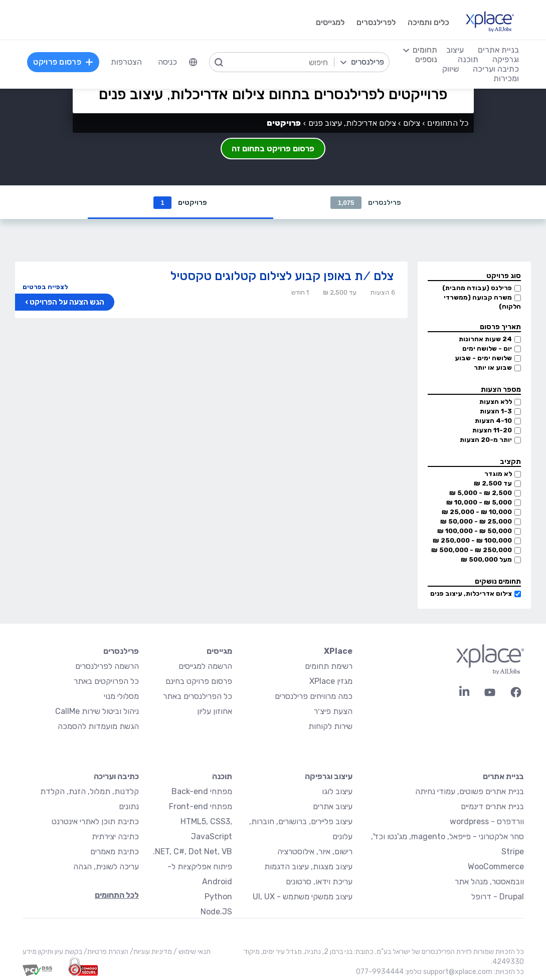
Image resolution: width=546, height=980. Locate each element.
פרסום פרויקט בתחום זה (273, 149)
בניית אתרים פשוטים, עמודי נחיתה (470, 792)
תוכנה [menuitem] (468, 59)
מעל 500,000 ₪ (486, 560)
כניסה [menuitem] (167, 62)
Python (218, 897)
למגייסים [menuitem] (330, 22)
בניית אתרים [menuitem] (498, 50)
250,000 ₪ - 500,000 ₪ (472, 550)
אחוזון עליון (215, 712)
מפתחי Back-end (202, 792)
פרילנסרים (366, 203)
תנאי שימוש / (191, 952)
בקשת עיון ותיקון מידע (52, 952)
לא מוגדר (498, 474)
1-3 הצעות (496, 412)
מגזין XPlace (331, 682)
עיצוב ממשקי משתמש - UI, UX (303, 897)
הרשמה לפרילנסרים (107, 667)
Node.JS (216, 912)
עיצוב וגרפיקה (329, 777)
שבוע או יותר (493, 368)
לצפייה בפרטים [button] (45, 287)
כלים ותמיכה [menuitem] (428, 22)
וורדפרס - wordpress (487, 822)
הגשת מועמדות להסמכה (98, 727)
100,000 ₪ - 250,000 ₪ (472, 541)
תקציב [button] (510, 462)
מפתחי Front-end (201, 807)
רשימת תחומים (329, 667)
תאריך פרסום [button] (500, 327)
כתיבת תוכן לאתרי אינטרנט (95, 822)
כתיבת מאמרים (115, 852)
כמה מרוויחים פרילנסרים (314, 697)
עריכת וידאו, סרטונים (319, 882)
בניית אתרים (503, 777)
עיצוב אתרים (333, 807)
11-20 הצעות (492, 431)
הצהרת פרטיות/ (105, 952)
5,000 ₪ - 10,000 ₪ (479, 503)
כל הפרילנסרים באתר (198, 697)
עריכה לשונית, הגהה (106, 867)
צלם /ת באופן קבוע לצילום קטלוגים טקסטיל (282, 276)
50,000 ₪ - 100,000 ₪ (475, 531)
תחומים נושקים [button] (498, 582)
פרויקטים (180, 203)
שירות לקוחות (330, 727)
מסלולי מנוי (121, 697)
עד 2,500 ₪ (493, 484)
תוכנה (222, 777)
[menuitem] (193, 62)
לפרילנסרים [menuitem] (376, 22)
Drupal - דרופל (498, 897)
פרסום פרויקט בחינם (199, 682)
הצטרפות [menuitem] (126, 62)
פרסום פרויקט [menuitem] (63, 62)
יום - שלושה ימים (487, 349)
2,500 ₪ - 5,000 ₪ (481, 493)
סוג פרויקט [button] (504, 276)
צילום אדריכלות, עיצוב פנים (471, 594)
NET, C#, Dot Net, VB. (193, 852)
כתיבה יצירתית (115, 837)
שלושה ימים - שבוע (483, 358)
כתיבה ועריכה (116, 777)
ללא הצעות (496, 402)
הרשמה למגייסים (205, 667)
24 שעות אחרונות (485, 339)
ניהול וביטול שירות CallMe (97, 712)
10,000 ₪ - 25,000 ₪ (477, 512)
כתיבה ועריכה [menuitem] (496, 69)
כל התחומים (448, 123)
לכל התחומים (117, 896)
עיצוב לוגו (337, 792)
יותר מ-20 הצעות (486, 440)
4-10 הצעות (493, 421)
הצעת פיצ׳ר (333, 712)
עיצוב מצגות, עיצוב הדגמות (308, 867)
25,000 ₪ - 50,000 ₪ (476, 522)
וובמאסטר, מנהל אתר (489, 882)
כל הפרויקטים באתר (106, 682)
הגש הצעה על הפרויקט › (65, 303)
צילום (412, 123)
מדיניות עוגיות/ (150, 952)
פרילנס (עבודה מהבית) (477, 288)
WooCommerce (496, 867)
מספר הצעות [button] (501, 390)
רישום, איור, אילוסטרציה (315, 852)
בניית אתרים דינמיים (492, 807)
